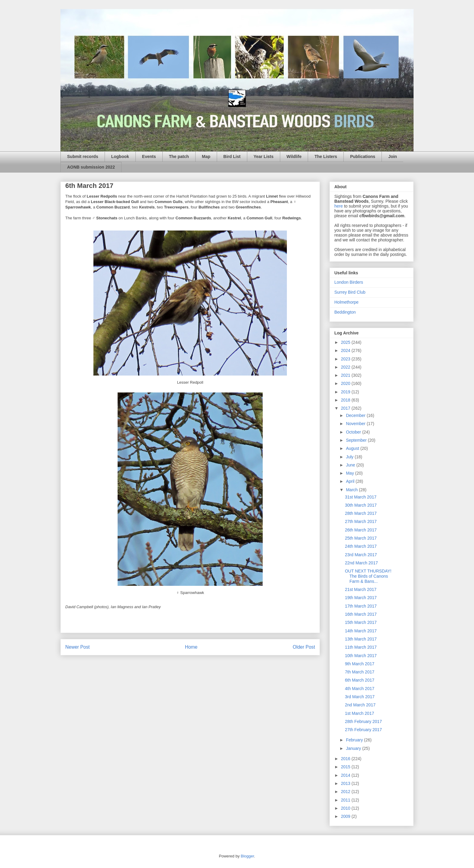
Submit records (83, 156)
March (352, 490)
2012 (346, 792)
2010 (346, 808)
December (356, 415)
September (357, 440)
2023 (346, 359)
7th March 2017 (360, 672)
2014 (346, 775)
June (351, 465)
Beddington (345, 312)
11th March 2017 (361, 647)
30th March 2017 (361, 505)
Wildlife (294, 156)
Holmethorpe (346, 302)
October (354, 432)
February (355, 740)
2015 (346, 767)
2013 (346, 783)
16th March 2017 (361, 614)
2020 (346, 383)
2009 (346, 816)
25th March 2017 (361, 538)
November (356, 424)
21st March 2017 (361, 589)
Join (393, 156)
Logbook (120, 156)
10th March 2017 (361, 656)
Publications (363, 156)
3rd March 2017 (360, 697)
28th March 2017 (361, 513)
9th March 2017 (360, 664)
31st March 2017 (361, 497)
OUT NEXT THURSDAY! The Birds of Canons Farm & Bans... (368, 576)
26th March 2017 (361, 530)
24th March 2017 (361, 546)
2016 (346, 759)
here (339, 206)
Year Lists (264, 156)
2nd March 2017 (360, 705)
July (350, 457)
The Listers (326, 156)
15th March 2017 (361, 622)
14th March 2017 (361, 631)
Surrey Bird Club (350, 292)
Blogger (247, 856)
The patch (179, 156)
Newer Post (78, 647)
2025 (346, 342)
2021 (346, 375)
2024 (346, 350)
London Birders (349, 282)
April (351, 481)
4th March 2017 (360, 689)
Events (149, 156)
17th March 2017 (361, 606)
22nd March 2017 (361, 563)
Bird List (232, 156)
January (354, 748)
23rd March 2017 (361, 555)
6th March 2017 (360, 680)
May (350, 473)
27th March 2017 (361, 521)
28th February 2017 (363, 721)
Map (206, 156)
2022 (346, 367)
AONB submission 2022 (91, 167)
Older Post (304, 647)
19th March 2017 (361, 598)
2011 (346, 800)
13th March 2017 (361, 639)
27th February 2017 (363, 730)
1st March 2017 (360, 713)
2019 (346, 392)
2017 (346, 408)
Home (191, 647)
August (353, 448)
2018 (346, 400)
